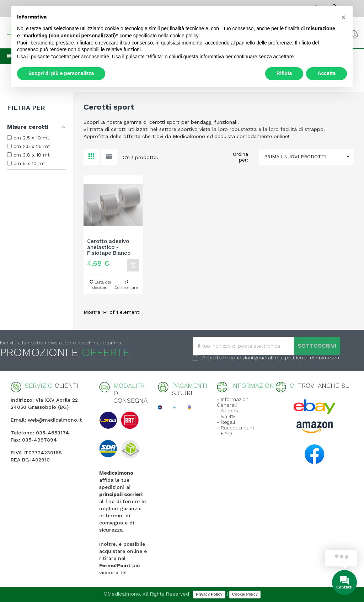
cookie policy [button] (184, 36)
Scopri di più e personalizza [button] (61, 73)
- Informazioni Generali (233, 402)
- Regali (226, 422)
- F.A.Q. (225, 433)
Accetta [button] (326, 73)
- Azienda (228, 411)
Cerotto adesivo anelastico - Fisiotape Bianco (109, 247)
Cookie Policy (245, 594)
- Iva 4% (226, 416)
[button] (343, 17)
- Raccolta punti (236, 428)
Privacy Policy (209, 594)
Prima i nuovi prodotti (309, 157)
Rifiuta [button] (284, 73)
